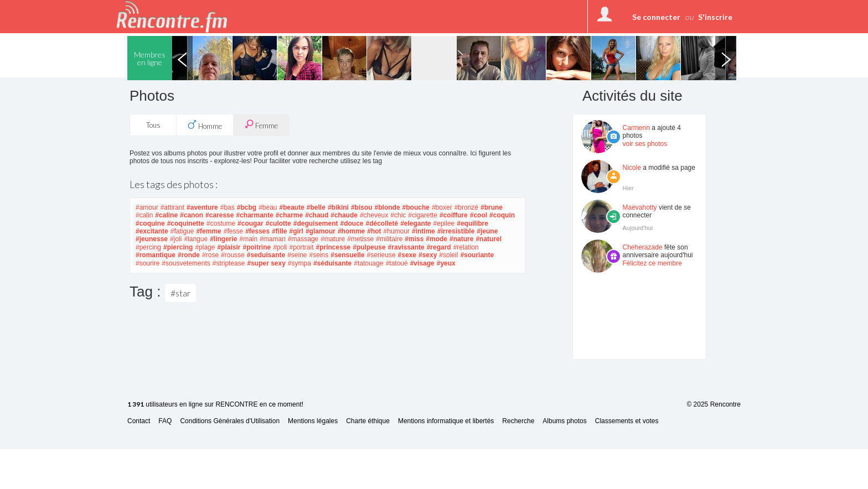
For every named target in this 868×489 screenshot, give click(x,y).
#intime (423, 231)
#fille (279, 231)
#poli (280, 247)
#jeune (487, 231)
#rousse (233, 255)
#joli (176, 239)
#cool (479, 215)
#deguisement (316, 223)
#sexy (428, 255)
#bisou (362, 207)
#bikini (338, 207)
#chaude (344, 215)
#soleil (448, 255)
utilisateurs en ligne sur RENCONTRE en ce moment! (215, 405)
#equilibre (472, 223)
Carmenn (636, 128)
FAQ (165, 421)
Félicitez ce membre (652, 263)
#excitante (152, 231)
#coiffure (454, 215)
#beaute (292, 207)
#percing (148, 247)
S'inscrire (715, 17)
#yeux (446, 263)
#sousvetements (186, 263)
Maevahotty (640, 207)
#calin (144, 215)
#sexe (407, 255)
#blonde (387, 207)
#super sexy (266, 263)
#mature (333, 239)
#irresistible (456, 231)
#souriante (477, 255)
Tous (153, 125)
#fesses (257, 231)
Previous (182, 58)
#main (248, 239)
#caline (166, 215)
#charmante (254, 215)
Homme (205, 125)
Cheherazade (643, 247)
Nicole (632, 168)
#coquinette (186, 223)
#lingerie (223, 239)
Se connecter (656, 17)
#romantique (156, 255)
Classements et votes (627, 421)
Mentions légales (313, 421)
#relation (466, 247)
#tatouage (368, 263)
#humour (397, 231)
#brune (492, 207)
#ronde (189, 255)
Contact (139, 421)
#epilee (444, 223)
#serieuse (381, 255)
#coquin (502, 215)
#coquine (150, 223)
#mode (436, 239)
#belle (316, 207)
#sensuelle (347, 255)
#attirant (172, 207)
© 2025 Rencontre (714, 404)
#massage (303, 239)
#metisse (360, 239)
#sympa (299, 263)
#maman (273, 239)
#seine (297, 255)
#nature (461, 239)
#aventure (202, 207)
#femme (208, 231)
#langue (196, 239)
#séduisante (332, 263)
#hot (374, 231)
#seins (319, 255)
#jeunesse (152, 239)
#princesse (334, 247)
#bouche (416, 207)
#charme (289, 215)
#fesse (233, 231)
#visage (422, 263)
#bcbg (247, 207)
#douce (352, 223)
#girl (296, 231)
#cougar (250, 223)
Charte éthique (368, 421)
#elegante (415, 223)
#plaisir (229, 247)
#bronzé (466, 207)
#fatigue (182, 231)
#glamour (321, 231)
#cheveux (374, 215)
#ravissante (406, 247)
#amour (147, 207)
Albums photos (564, 421)
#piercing (178, 247)
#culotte (278, 223)
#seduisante (266, 255)
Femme (261, 125)
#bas (228, 207)
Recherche (518, 421)
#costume (221, 223)
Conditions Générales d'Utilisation (230, 421)
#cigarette (423, 215)
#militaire (389, 239)
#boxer (442, 207)
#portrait (302, 247)
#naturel (489, 239)
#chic (398, 215)
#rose (210, 255)
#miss (414, 239)
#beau (268, 207)
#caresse (219, 215)
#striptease (229, 263)
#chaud (317, 215)
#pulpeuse (369, 247)
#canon (192, 215)
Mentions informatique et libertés (446, 421)
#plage (205, 247)
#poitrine (257, 247)
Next (726, 58)
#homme (351, 231)
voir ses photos (645, 144)
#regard (439, 247)
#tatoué (397, 263)
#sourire (148, 263)
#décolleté (382, 223)
